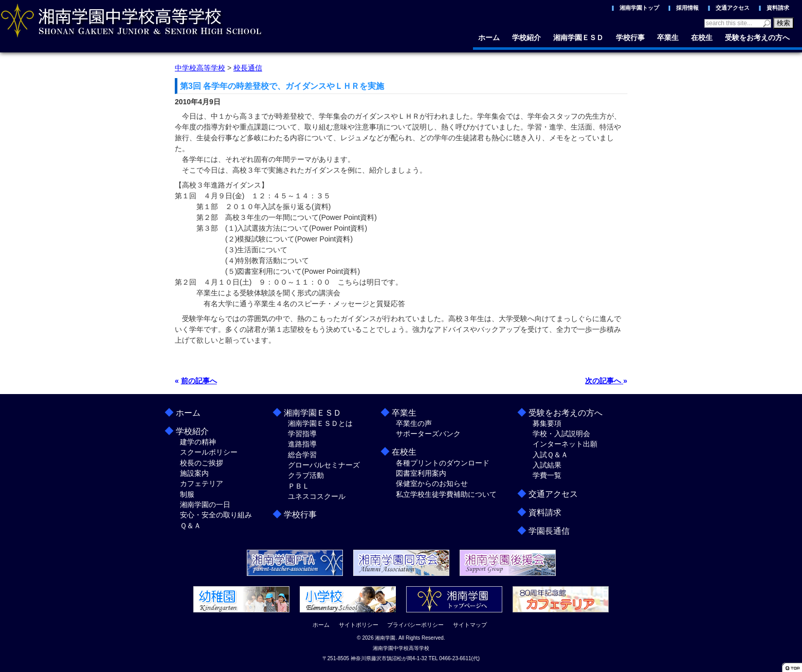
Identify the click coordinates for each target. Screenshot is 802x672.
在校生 (702, 38)
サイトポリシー (359, 625)
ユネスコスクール (317, 496)
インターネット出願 (565, 444)
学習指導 (302, 434)
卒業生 (668, 38)
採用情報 (687, 8)
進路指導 (302, 444)
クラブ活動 (306, 475)
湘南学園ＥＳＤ (578, 38)
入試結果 (547, 465)
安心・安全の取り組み (216, 515)
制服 (187, 494)
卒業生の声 (414, 423)
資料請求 (778, 8)
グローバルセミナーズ (324, 465)
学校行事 (630, 38)
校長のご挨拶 (202, 463)
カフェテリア (202, 483)
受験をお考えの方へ (757, 38)
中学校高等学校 (200, 68)
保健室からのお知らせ (432, 483)
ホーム (489, 38)
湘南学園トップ (639, 8)
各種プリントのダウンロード (443, 463)
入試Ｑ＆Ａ (550, 455)
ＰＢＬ (299, 486)
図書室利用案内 (421, 473)
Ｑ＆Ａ (190, 526)
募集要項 (547, 423)
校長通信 (248, 68)
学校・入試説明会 (561, 434)
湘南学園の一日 (205, 505)
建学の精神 (198, 442)
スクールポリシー (209, 452)
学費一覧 (547, 475)
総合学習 (302, 455)
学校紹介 (526, 38)
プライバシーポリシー (415, 625)
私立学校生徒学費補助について (446, 494)
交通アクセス (733, 8)
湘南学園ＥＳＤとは (320, 423)
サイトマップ (470, 625)
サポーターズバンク (428, 434)
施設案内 (194, 473)
